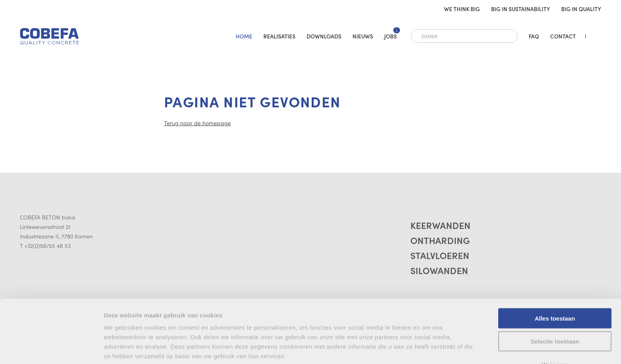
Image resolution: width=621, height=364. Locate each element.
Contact (563, 36)
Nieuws (363, 36)
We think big (462, 9)
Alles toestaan (555, 273)
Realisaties (279, 36)
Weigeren (555, 319)
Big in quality (581, 9)
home (244, 36)
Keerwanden (441, 226)
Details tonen (123, 348)
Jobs (391, 36)
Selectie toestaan (555, 296)
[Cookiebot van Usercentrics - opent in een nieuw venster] (51, 349)
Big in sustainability (521, 9)
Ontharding (441, 241)
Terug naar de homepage (197, 123)
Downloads (324, 36)
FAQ (534, 36)
